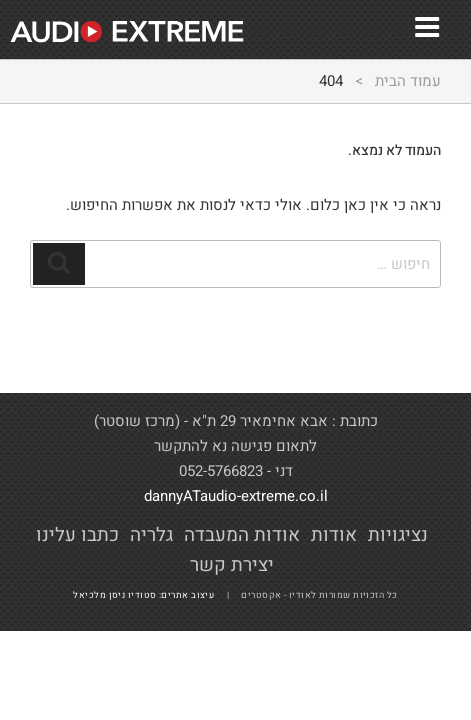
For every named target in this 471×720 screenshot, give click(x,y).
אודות (334, 535)
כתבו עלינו (77, 535)
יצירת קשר (232, 565)
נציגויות (398, 535)
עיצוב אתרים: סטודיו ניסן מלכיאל (148, 595)
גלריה (151, 535)
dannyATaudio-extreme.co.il (236, 496)
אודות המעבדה (242, 535)
